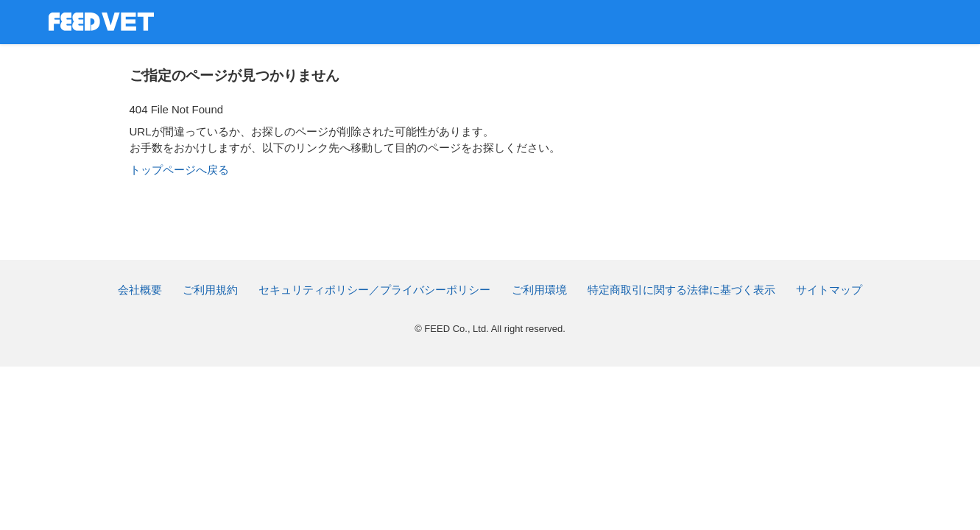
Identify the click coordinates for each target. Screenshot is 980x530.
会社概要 (140, 290)
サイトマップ (829, 290)
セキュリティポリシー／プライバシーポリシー (374, 290)
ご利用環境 (539, 290)
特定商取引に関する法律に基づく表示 (681, 290)
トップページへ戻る (179, 170)
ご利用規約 (210, 290)
